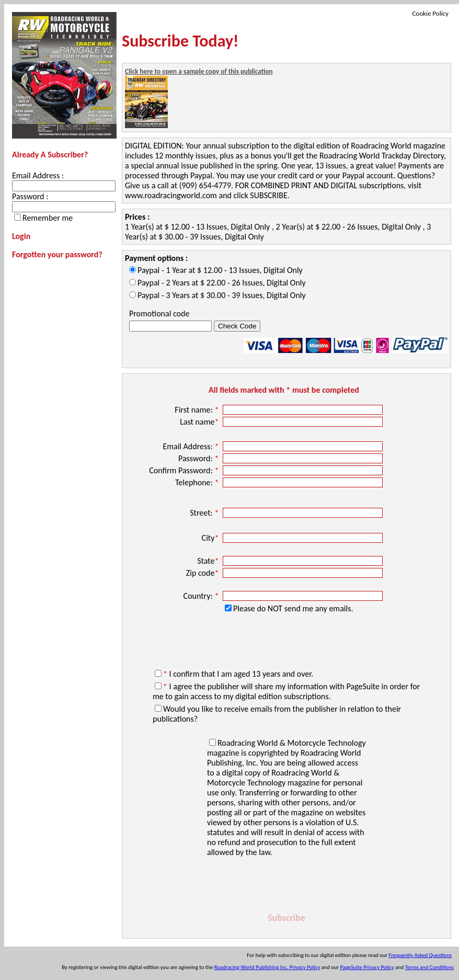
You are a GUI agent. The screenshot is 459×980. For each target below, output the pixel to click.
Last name (200, 422)
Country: (202, 596)
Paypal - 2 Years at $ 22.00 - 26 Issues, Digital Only (222, 283)
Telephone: (198, 482)
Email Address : (38, 175)
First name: (198, 410)
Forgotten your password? (57, 254)
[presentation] (286, 880)
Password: (199, 458)
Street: (205, 513)
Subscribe (286, 918)
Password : (30, 196)
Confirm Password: (185, 470)
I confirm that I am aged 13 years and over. (238, 674)
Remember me (48, 218)
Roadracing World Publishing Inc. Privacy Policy (267, 967)
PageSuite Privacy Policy (367, 967)
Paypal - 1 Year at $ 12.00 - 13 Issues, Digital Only (220, 270)
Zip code (203, 573)
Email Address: (192, 446)
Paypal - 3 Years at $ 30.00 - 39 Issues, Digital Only (222, 295)
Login (21, 236)
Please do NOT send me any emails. (293, 608)
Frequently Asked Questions (420, 955)
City (211, 538)
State (209, 561)
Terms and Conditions (429, 967)
